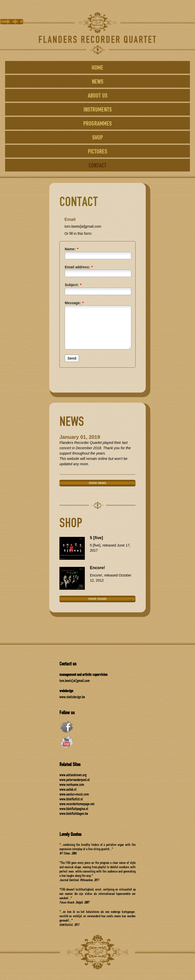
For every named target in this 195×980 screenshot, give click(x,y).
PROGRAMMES (97, 123)
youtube (67, 742)
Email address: (79, 267)
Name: (72, 249)
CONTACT (97, 165)
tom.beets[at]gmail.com (75, 681)
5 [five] (96, 538)
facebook (67, 727)
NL (12, 22)
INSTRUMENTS (98, 109)
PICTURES (97, 151)
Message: (74, 303)
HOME (97, 67)
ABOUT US (98, 95)
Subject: (73, 285)
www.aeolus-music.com (74, 794)
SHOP (97, 137)
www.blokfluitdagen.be (74, 813)
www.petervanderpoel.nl (75, 780)
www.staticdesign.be (72, 697)
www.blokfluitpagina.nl (74, 809)
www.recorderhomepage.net (77, 804)
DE (19, 22)
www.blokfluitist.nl (71, 799)
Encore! (97, 568)
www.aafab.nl (68, 789)
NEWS (98, 81)
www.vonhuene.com (72, 784)
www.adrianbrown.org (73, 775)
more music (97, 599)
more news (97, 483)
